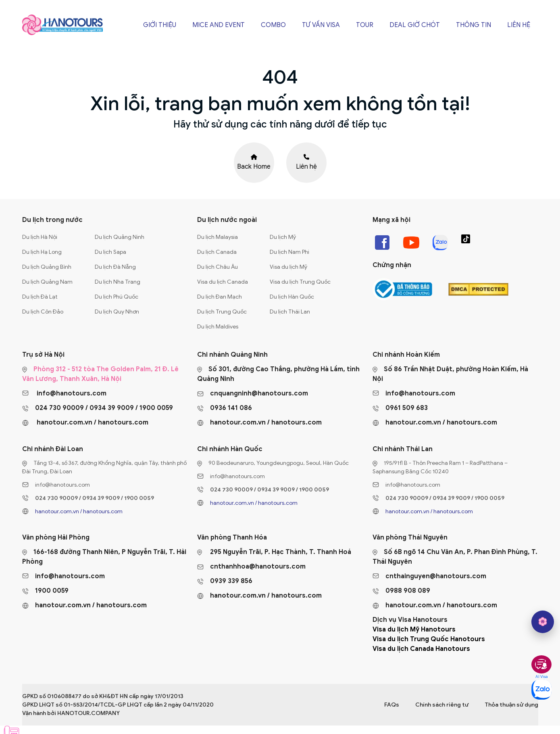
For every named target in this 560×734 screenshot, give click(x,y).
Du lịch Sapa (110, 252)
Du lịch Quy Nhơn (117, 312)
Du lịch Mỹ (283, 237)
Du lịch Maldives (218, 327)
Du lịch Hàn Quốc (292, 297)
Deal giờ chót (415, 25)
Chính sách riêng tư (442, 705)
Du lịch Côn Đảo (43, 312)
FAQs (392, 705)
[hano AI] (543, 622)
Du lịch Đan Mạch (220, 297)
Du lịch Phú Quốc (117, 297)
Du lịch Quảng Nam (47, 282)
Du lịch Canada (217, 252)
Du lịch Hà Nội (40, 237)
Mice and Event (219, 25)
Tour (365, 25)
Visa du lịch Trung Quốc (300, 282)
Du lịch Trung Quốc (222, 312)
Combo (273, 25)
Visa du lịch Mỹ (288, 267)
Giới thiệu (160, 25)
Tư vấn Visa (321, 25)
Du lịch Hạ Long (42, 252)
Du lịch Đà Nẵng (115, 267)
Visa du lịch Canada (223, 282)
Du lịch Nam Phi (289, 252)
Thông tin (474, 25)
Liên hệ (519, 25)
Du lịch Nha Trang (118, 282)
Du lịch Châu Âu (218, 267)
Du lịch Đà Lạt (40, 297)
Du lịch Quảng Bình (47, 267)
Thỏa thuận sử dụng (511, 705)
